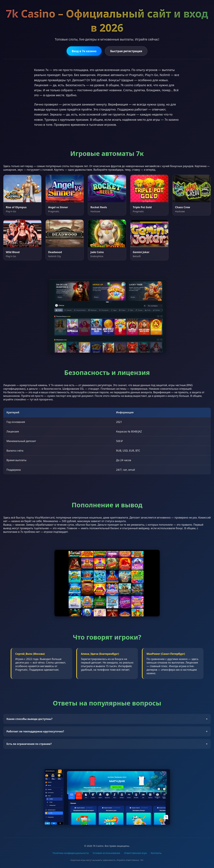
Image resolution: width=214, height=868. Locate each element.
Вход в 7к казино (84, 51)
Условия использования (106, 853)
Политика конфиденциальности (71, 853)
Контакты (156, 853)
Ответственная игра (135, 853)
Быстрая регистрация (126, 51)
